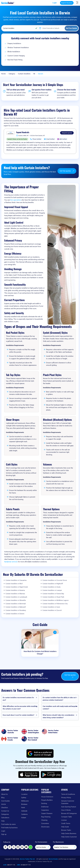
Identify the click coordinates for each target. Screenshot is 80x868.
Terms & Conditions (68, 794)
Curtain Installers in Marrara (15, 594)
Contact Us (5, 811)
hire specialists (16, 200)
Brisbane (24, 804)
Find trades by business (9, 828)
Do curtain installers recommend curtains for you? (18, 699)
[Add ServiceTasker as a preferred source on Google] (40, 753)
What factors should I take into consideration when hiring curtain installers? (58, 716)
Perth (23, 808)
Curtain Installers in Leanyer (52, 590)
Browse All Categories (69, 813)
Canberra (24, 814)
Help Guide (65, 827)
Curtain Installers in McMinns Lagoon (56, 600)
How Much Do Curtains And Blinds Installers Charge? (40, 653)
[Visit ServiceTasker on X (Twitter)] (14, 847)
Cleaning (44, 820)
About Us (4, 794)
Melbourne (25, 801)
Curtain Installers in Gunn (51, 607)
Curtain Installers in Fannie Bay (53, 594)
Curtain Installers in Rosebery (16, 610)
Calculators (5, 818)
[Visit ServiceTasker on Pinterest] (10, 847)
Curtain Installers (24, 74)
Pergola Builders (47, 800)
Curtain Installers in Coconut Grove (55, 580)
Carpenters (45, 810)
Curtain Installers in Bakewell (16, 607)
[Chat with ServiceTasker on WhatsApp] (30, 847)
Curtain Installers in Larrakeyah (16, 597)
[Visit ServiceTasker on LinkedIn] (22, 847)
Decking (44, 803)
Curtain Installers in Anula (51, 587)
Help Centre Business (69, 833)
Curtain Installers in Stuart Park (53, 597)
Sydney (24, 798)
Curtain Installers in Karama (15, 590)
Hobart (24, 818)
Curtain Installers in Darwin (15, 614)
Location (24, 794)
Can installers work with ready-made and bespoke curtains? (60, 708)
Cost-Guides (6, 801)
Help (3, 821)
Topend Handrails (23, 132)
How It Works (66, 810)
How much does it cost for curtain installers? (18, 715)
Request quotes (67, 133)
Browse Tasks (66, 830)
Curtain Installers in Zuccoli (52, 610)
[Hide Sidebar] (77, 2)
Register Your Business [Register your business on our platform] (65, 847)
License (64, 820)
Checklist (5, 808)
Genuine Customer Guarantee (68, 802)
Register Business (67, 3)
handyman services (11, 562)
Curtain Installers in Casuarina (16, 580)
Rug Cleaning (46, 817)
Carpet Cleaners (47, 813)
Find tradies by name (8, 824)
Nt (34, 74)
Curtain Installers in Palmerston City (55, 604)
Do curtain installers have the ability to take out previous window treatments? (59, 699)
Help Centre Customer (69, 837)
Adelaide (24, 811)
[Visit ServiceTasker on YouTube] (26, 847)
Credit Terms (66, 823)
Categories (5, 814)
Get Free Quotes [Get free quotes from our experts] (43, 847)
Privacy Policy (66, 798)
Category (12, 74)
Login (55, 3)
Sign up (4, 834)
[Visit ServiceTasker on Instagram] (18, 847)
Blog (3, 798)
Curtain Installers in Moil (14, 584)
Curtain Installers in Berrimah (16, 604)
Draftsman (45, 807)
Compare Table (67, 817)
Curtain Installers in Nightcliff (53, 584)
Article (4, 804)
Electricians (45, 827)
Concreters (45, 823)
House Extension (47, 797)
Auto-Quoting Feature (69, 807)
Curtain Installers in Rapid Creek (17, 587)
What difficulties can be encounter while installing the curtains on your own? (20, 708)
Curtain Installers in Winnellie (16, 600)
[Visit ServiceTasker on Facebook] (5, 847)
